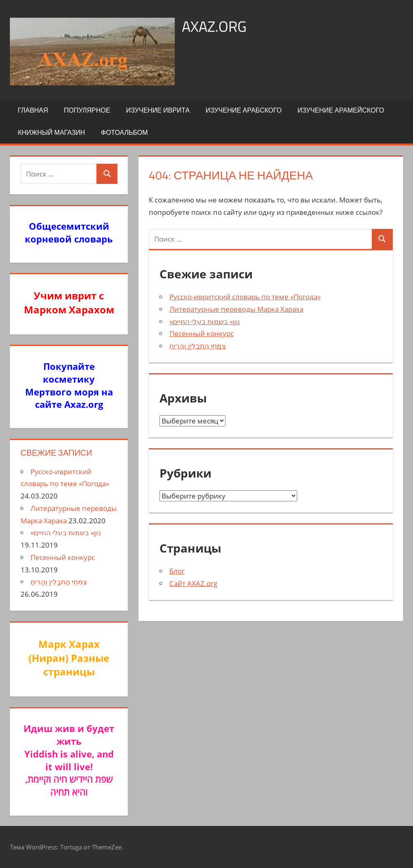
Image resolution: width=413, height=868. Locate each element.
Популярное (87, 110)
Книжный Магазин (51, 132)
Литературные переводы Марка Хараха (236, 309)
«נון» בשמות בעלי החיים (205, 321)
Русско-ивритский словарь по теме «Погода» (245, 297)
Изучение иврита (158, 110)
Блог (177, 571)
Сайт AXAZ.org (193, 583)
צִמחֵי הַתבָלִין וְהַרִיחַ (198, 346)
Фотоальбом (124, 132)
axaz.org (214, 26)
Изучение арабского (244, 110)
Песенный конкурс (202, 333)
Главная (33, 110)
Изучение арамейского (341, 110)
